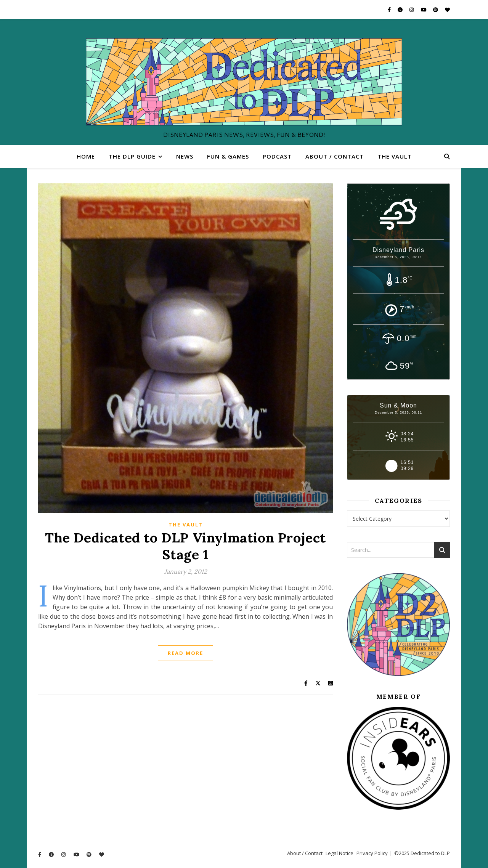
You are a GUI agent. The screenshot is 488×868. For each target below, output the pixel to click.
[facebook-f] (390, 10)
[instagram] (412, 10)
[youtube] (424, 10)
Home (86, 156)
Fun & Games (228, 156)
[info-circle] (401, 10)
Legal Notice (340, 853)
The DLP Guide (132, 156)
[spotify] (436, 10)
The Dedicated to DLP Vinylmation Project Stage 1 (185, 546)
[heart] (447, 10)
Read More (185, 653)
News (185, 156)
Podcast (277, 156)
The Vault (395, 156)
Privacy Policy (372, 853)
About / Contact (335, 156)
